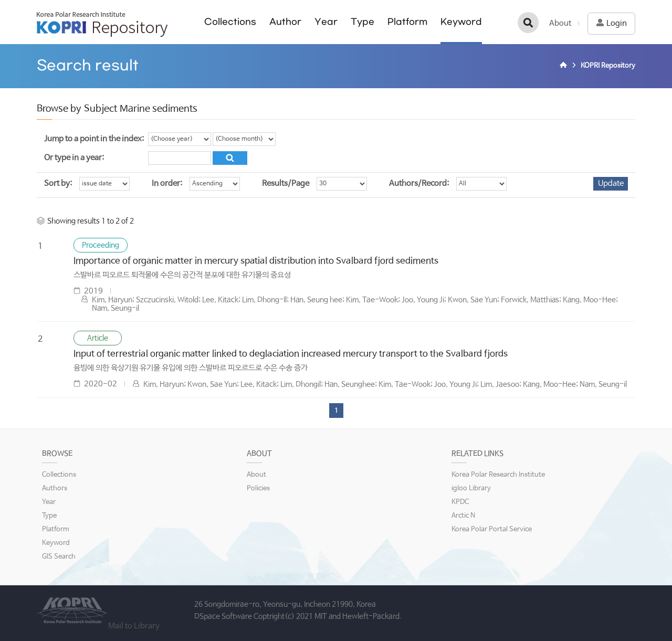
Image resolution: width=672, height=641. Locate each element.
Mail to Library (134, 626)
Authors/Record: (419, 183)
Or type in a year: (74, 158)
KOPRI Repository (102, 24)
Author (285, 22)
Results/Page (286, 183)
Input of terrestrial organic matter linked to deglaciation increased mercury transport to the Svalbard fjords (291, 354)
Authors (55, 488)
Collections (230, 22)
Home (565, 66)
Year (326, 22)
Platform (407, 22)
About (560, 23)
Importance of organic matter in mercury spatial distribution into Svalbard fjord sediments (256, 261)
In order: (167, 183)
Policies (258, 488)
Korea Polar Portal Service (492, 529)
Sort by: (58, 183)
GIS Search (59, 557)
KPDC (460, 502)
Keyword (461, 22)
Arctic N (463, 516)
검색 (528, 23)
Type (363, 22)
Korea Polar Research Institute (498, 475)
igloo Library (471, 488)
